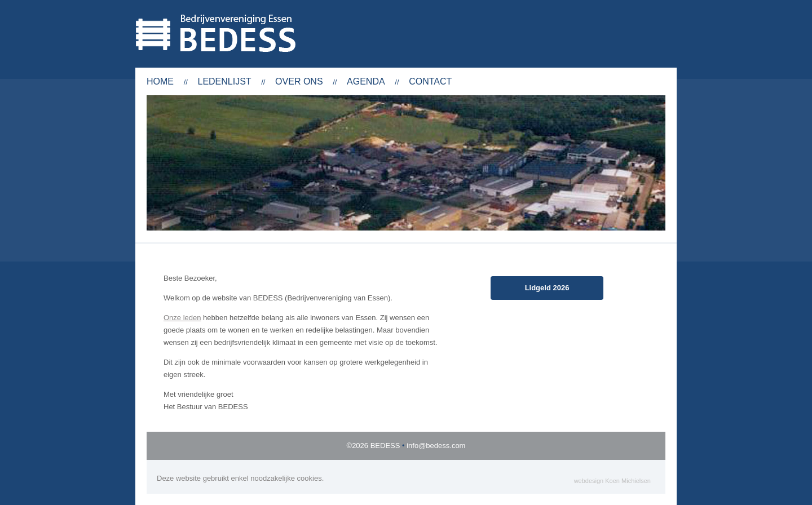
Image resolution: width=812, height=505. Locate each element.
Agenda (366, 81)
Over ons (299, 81)
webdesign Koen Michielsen (612, 481)
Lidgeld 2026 (547, 288)
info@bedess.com (436, 446)
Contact (430, 81)
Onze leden (182, 318)
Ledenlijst (224, 81)
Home (160, 81)
